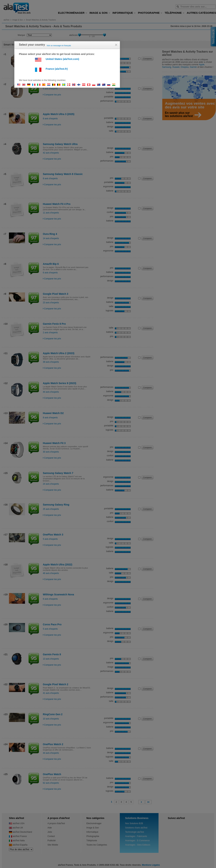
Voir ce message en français (59, 45)
